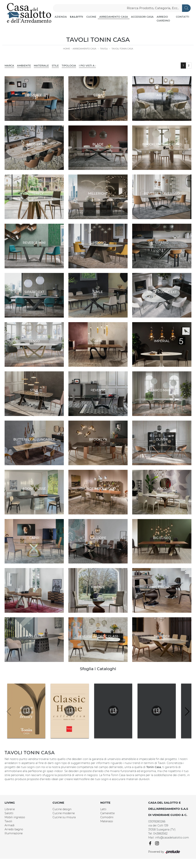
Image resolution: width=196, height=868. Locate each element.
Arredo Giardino (163, 19)
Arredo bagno (14, 829)
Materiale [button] (41, 66)
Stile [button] (55, 66)
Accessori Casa (142, 17)
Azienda (61, 17)
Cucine (91, 17)
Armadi (10, 825)
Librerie (10, 809)
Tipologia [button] (69, 66)
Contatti (183, 17)
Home (66, 49)
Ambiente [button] (24, 66)
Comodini (107, 817)
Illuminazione (14, 833)
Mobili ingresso (15, 817)
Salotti (77, 17)
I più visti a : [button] (87, 66)
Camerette (107, 813)
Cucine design (62, 809)
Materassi (107, 821)
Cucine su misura (64, 817)
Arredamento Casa (114, 17)
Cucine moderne (64, 813)
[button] (187, 712)
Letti (103, 809)
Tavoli (104, 49)
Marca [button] (9, 66)
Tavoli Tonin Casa (122, 49)
